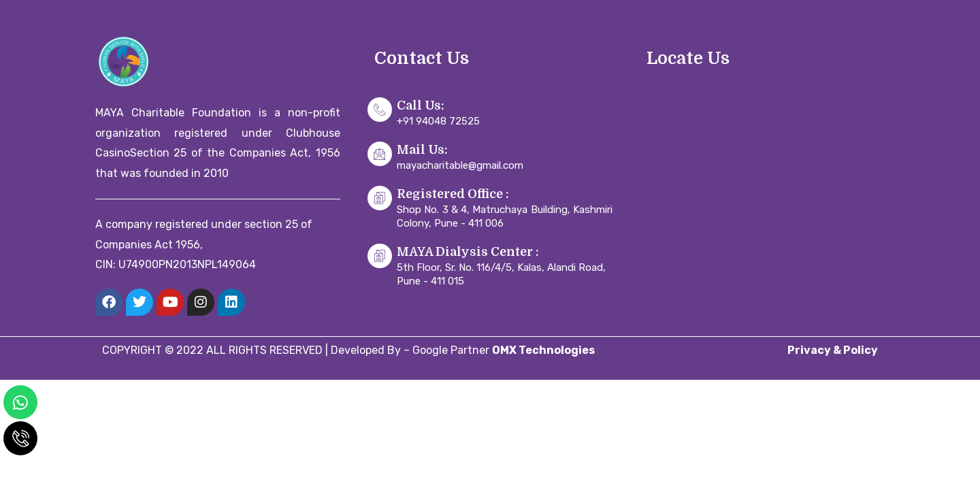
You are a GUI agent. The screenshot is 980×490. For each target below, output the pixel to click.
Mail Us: (422, 150)
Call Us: (421, 105)
